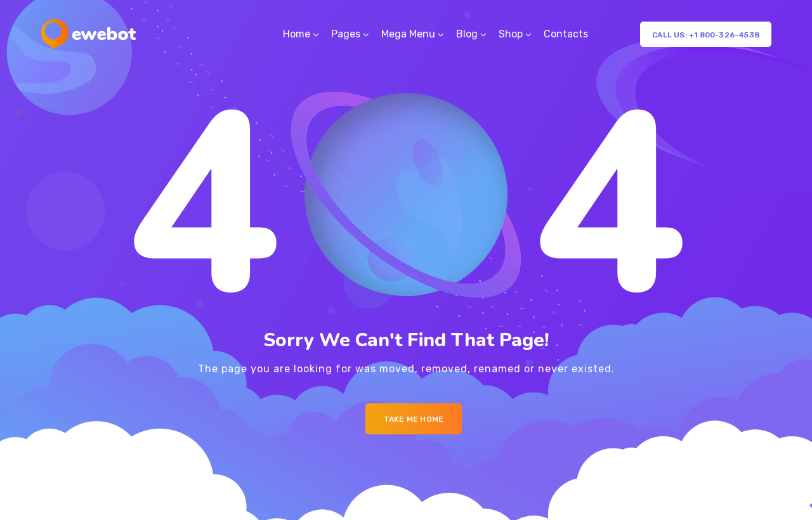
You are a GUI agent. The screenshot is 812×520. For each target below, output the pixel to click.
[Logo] (88, 34)
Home (297, 34)
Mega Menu (408, 34)
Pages (346, 34)
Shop (511, 34)
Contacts (566, 34)
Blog (467, 34)
